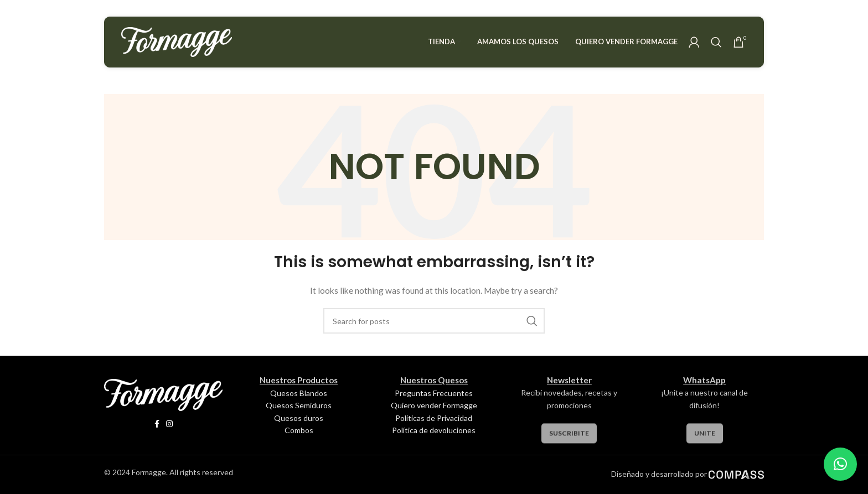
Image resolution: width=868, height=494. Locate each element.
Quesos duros (299, 418)
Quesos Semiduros (299, 405)
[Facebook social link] (157, 424)
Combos (299, 430)
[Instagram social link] (169, 424)
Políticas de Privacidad (434, 418)
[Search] (716, 42)
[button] (840, 464)
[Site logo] (177, 41)
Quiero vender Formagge (434, 405)
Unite (705, 440)
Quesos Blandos (299, 393)
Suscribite (569, 440)
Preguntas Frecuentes (434, 393)
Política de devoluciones (434, 430)
